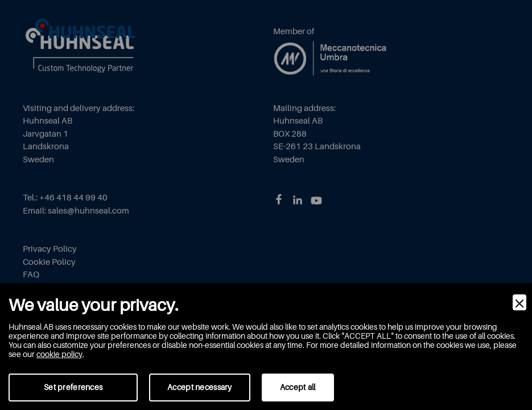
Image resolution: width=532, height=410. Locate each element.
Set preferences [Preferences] (73, 387)
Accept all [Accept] (298, 387)
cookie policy (59, 354)
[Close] (519, 302)
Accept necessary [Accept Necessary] (199, 387)
